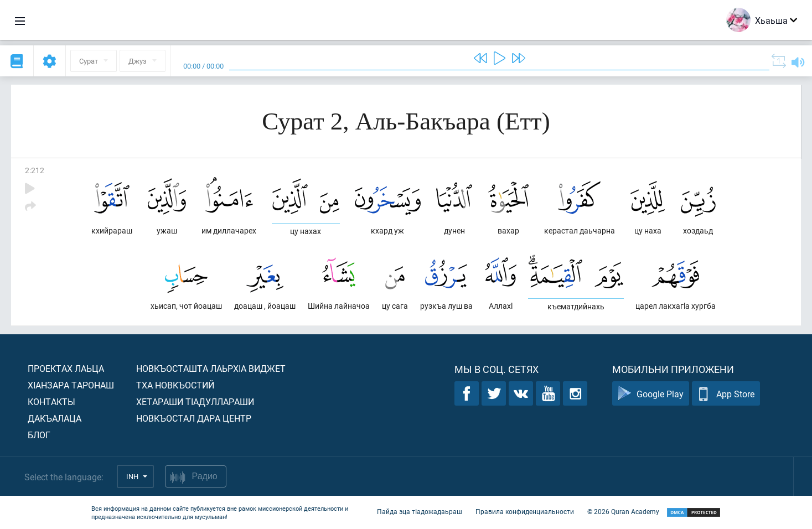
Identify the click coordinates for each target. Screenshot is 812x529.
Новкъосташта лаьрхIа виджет (211, 368)
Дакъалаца (55, 418)
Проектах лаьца (66, 368)
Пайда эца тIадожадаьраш (420, 511)
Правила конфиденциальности (525, 511)
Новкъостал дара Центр (194, 418)
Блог (39, 435)
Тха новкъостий (175, 385)
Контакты (51, 401)
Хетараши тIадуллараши (195, 401)
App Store (726, 394)
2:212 (35, 170)
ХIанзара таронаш (71, 385)
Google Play (651, 394)
